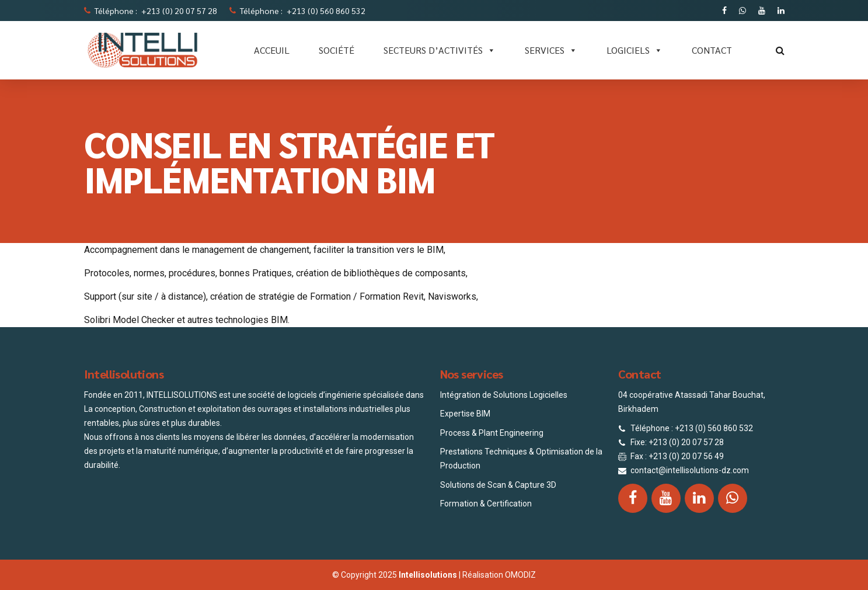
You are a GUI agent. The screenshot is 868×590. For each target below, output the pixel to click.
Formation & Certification (486, 504)
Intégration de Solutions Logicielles (504, 395)
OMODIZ (520, 575)
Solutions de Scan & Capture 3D (498, 485)
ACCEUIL (272, 50)
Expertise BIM (465, 414)
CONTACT (712, 50)
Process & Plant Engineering (492, 433)
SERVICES (551, 50)
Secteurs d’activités (440, 50)
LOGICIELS (635, 50)
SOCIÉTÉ (337, 50)
